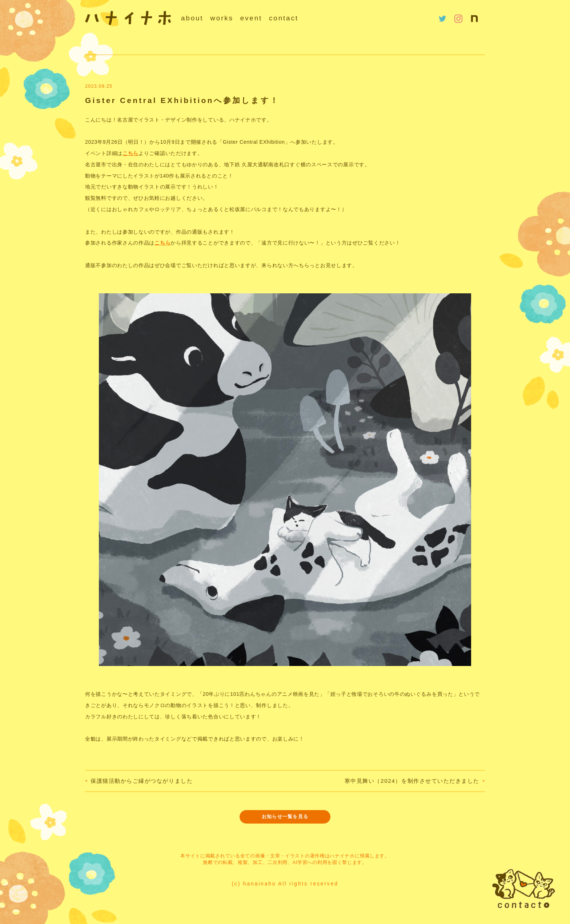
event (251, 18)
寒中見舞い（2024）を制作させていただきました (412, 781)
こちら (131, 153)
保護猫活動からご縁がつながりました (142, 781)
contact (284, 18)
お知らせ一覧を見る (285, 817)
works (222, 18)
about (192, 18)
